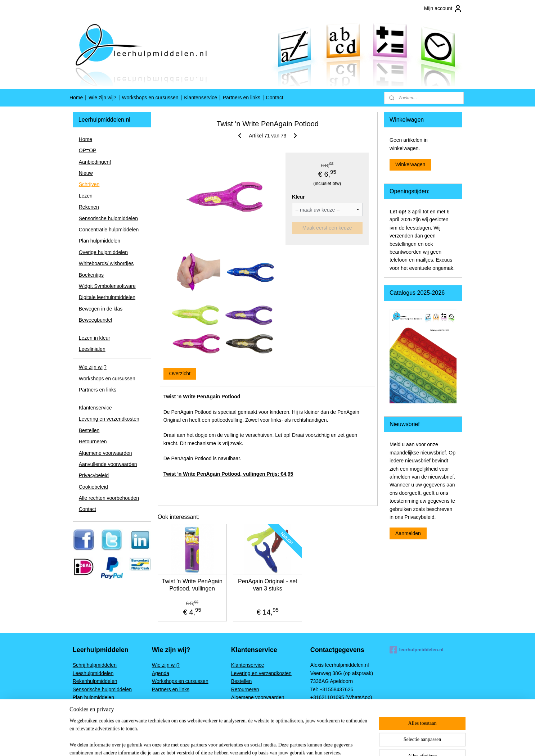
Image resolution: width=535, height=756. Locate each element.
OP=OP (88, 150)
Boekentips (91, 275)
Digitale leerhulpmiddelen (107, 297)
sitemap (296, 743)
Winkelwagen (410, 164)
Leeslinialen (92, 349)
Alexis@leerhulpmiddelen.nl (341, 714)
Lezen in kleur (95, 338)
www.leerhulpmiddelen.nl (338, 705)
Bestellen (89, 430)
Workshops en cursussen (150, 98)
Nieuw (86, 173)
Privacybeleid (94, 475)
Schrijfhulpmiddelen (95, 665)
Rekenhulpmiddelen (95, 681)
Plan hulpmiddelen (100, 241)
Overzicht (179, 374)
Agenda (161, 673)
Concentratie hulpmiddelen (109, 230)
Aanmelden (408, 533)
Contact (275, 98)
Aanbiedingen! (95, 162)
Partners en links (242, 98)
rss (309, 743)
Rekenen (89, 207)
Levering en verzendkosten (109, 419)
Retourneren (93, 442)
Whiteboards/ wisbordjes (106, 263)
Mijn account (443, 9)
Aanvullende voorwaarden (108, 464)
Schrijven (89, 184)
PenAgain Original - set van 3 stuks (268, 585)
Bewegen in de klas (101, 309)
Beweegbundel (96, 320)
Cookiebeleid (93, 487)
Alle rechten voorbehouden (109, 498)
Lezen (86, 196)
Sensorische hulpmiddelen (108, 218)
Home (76, 98)
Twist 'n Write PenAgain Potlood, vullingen (192, 585)
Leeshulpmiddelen (93, 673)
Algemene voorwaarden (105, 453)
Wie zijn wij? (102, 98)
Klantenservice (201, 98)
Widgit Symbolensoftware (107, 286)
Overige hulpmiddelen (103, 252)
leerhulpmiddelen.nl (417, 650)
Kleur (298, 197)
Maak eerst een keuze (327, 228)
